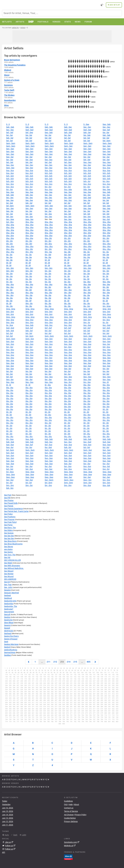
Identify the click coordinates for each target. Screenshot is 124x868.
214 (69, 662)
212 (55, 662)
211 (49, 662)
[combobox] (62, 13)
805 (89, 662)
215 (75, 662)
